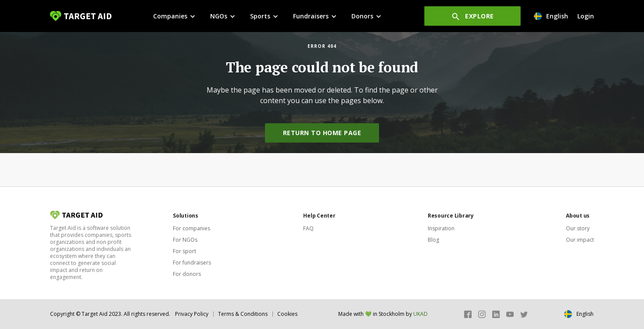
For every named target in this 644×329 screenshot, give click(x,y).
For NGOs (185, 240)
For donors (187, 274)
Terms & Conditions (243, 314)
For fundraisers (192, 263)
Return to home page (322, 133)
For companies (191, 228)
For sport (184, 251)
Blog (433, 240)
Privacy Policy (192, 314)
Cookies (287, 314)
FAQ (308, 228)
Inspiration (441, 228)
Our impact (580, 240)
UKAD (420, 314)
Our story (578, 228)
